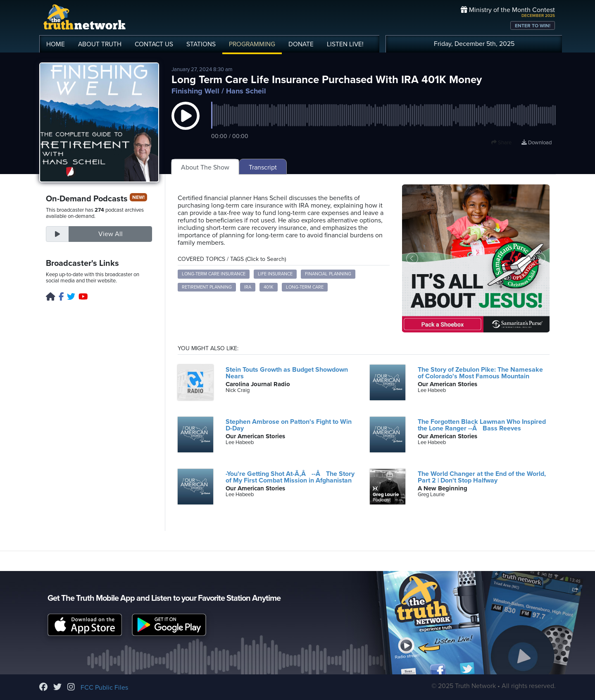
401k (269, 287)
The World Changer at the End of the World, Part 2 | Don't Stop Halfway (482, 477)
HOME (56, 44)
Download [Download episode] (537, 143)
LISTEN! (345, 44)
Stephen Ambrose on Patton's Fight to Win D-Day (289, 425)
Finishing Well (195, 91)
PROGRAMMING (252, 44)
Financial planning (328, 274)
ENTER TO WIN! (533, 26)
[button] (186, 124)
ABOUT (100, 44)
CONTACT (154, 44)
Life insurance (275, 274)
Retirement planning (207, 287)
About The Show (205, 167)
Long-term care (305, 287)
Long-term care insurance (214, 274)
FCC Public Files (104, 688)
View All (111, 234)
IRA (248, 287)
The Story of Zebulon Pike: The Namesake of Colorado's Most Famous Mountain (480, 373)
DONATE (301, 44)
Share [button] (501, 143)
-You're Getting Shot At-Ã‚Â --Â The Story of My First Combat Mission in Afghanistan (290, 477)
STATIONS (201, 44)
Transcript (263, 167)
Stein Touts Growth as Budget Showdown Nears (287, 373)
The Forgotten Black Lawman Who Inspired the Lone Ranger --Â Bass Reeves (482, 425)
